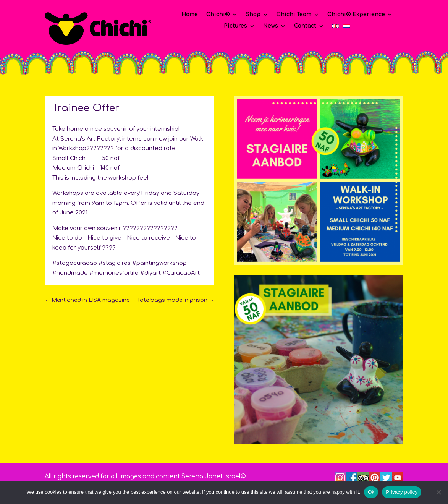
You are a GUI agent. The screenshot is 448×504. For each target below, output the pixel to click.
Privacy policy (402, 492)
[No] (438, 492)
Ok (371, 492)
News (271, 26)
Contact (305, 26)
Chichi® (218, 15)
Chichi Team (294, 15)
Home (190, 15)
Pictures (235, 26)
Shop (253, 15)
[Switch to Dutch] (347, 28)
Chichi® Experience (356, 15)
